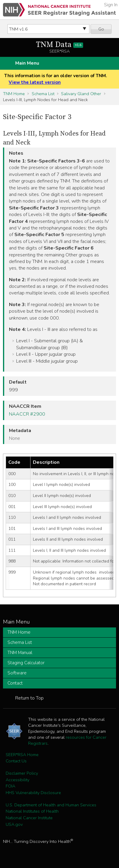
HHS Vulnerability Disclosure (33, 793)
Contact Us (16, 761)
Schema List (43, 94)
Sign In (111, 5)
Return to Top (29, 698)
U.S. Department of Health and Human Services (51, 805)
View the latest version (35, 82)
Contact (15, 683)
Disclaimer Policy (22, 773)
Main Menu (27, 63)
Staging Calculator (26, 663)
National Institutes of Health (32, 811)
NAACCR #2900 (27, 414)
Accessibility (17, 780)
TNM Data (60, 45)
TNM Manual (20, 653)
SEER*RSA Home (22, 755)
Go (101, 29)
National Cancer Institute (29, 818)
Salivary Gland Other (81, 94)
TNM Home (14, 94)
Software (17, 673)
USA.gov (14, 824)
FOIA (10, 786)
